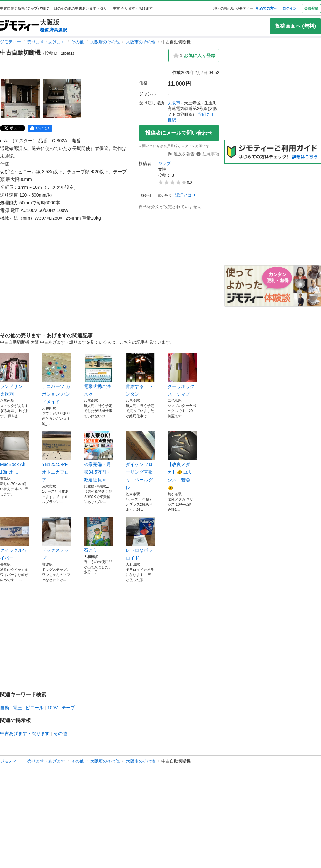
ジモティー (10, 42)
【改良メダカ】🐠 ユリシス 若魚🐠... (182, 461)
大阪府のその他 (105, 42)
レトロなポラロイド (140, 539)
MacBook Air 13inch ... (15, 453)
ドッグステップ (56, 539)
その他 (78, 42)
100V (53, 708)
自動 (5, 708)
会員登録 (311, 8)
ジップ (164, 163)
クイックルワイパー (15, 539)
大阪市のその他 (141, 42)
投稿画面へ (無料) (295, 26)
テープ (68, 708)
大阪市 (174, 103)
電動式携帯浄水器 (98, 375)
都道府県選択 (53, 30)
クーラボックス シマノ (182, 375)
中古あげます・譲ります (25, 733)
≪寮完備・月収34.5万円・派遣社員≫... (98, 457)
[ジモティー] (19, 26)
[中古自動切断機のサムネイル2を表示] (62, 99)
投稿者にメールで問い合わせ (179, 133)
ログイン (289, 8)
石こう (98, 535)
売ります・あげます (46, 42)
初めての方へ (267, 8)
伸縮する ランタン (140, 375)
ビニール (34, 708)
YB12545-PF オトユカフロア (56, 457)
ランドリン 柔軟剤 (15, 375)
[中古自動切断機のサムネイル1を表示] (21, 99)
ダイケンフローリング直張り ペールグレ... (140, 461)
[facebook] (40, 128)
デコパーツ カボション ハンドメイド (56, 379)
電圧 (17, 708)
